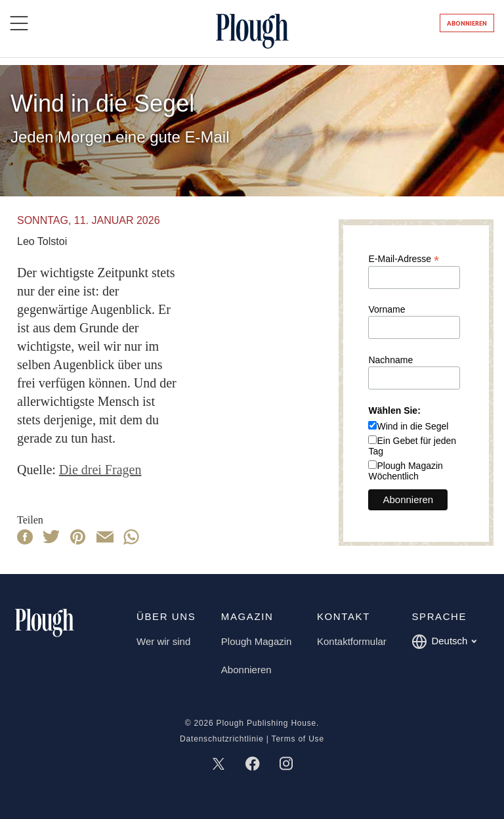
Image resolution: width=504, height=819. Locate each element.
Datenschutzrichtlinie (222, 739)
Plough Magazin (257, 641)
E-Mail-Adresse (404, 258)
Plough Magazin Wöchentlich (405, 471)
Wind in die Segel (412, 426)
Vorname (387, 309)
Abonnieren (467, 23)
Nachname (390, 360)
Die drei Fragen (100, 470)
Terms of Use (298, 739)
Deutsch (444, 642)
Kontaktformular (352, 641)
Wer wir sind (163, 641)
